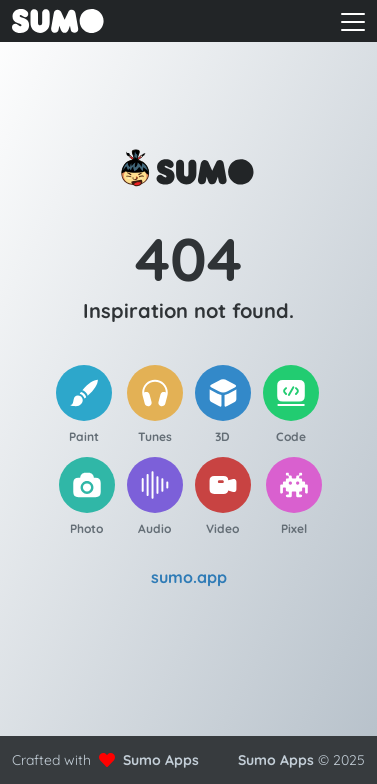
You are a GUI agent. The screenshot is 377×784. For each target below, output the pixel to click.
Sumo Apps (161, 760)
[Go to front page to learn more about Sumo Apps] (89, 21)
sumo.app (189, 577)
